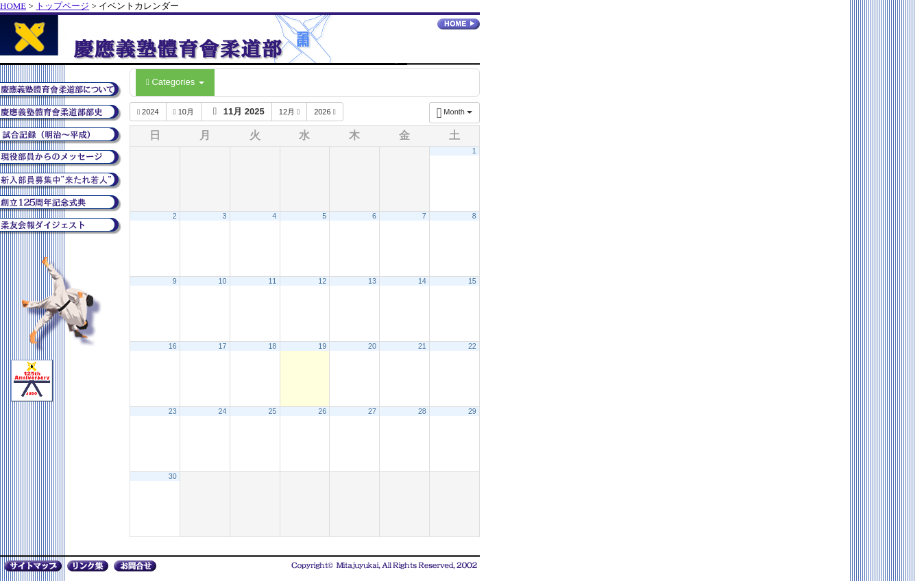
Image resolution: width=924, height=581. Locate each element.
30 (173, 476)
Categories (175, 82)
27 (372, 411)
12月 (289, 112)
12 (322, 281)
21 (422, 346)
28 (422, 411)
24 (223, 411)
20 (372, 346)
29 (472, 411)
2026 (325, 112)
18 (272, 346)
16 (173, 346)
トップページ (62, 6)
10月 (184, 112)
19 (322, 346)
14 (422, 281)
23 (173, 411)
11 (272, 281)
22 (472, 346)
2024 (148, 112)
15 (472, 281)
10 (223, 281)
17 (223, 346)
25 (272, 411)
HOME (13, 6)
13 (372, 281)
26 (322, 411)
